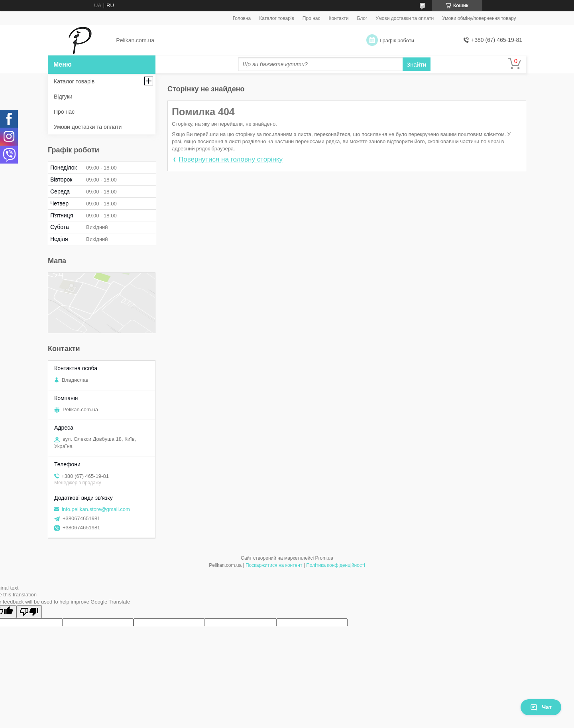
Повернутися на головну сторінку (231, 159)
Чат (541, 707)
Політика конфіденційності (336, 565)
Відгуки (63, 97)
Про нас (312, 18)
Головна (242, 18)
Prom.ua (324, 558)
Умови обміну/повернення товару (479, 18)
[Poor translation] (29, 612)
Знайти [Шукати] (416, 64)
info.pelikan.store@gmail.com (96, 509)
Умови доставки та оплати (405, 18)
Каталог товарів (277, 18)
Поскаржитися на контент (274, 565)
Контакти (338, 18)
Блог (362, 18)
